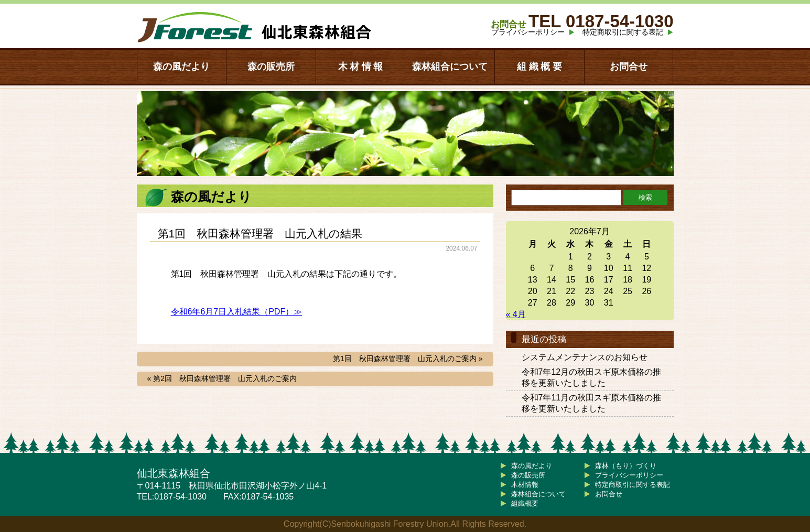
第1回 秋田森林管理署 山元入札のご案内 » (408, 359)
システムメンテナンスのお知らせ (585, 357)
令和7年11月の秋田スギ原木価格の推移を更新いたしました (592, 403)
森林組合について (450, 67)
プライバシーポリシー (528, 32)
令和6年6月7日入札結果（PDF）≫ (237, 312)
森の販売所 (271, 67)
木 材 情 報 (361, 67)
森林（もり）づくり (626, 466)
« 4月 (516, 314)
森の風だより (181, 67)
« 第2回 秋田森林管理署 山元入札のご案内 (222, 378)
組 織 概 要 (539, 67)
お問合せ (629, 67)
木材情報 (525, 485)
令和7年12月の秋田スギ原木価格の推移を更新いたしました (592, 377)
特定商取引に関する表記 (623, 32)
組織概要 (525, 503)
